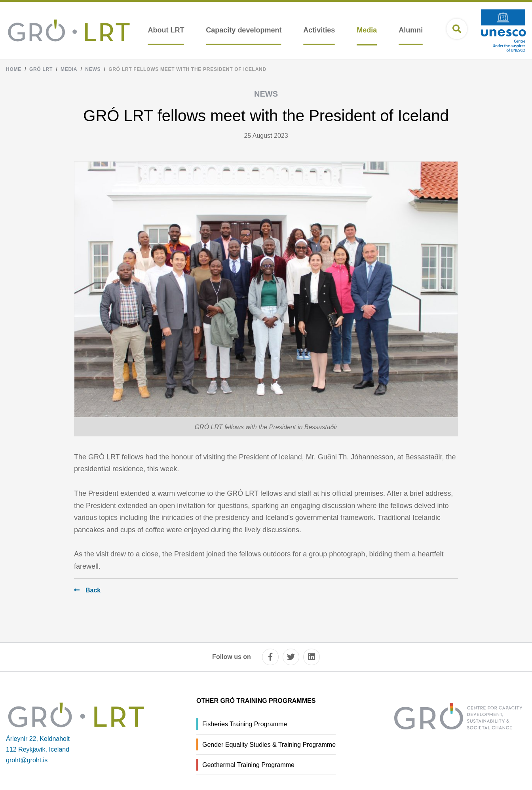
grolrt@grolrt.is (27, 760)
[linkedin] (312, 657)
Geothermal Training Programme (248, 765)
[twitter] (291, 657)
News (93, 69)
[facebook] (270, 657)
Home (14, 69)
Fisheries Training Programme (245, 724)
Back (93, 590)
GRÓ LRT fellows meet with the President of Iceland (187, 69)
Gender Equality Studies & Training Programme (269, 745)
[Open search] (457, 29)
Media (69, 69)
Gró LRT (41, 69)
